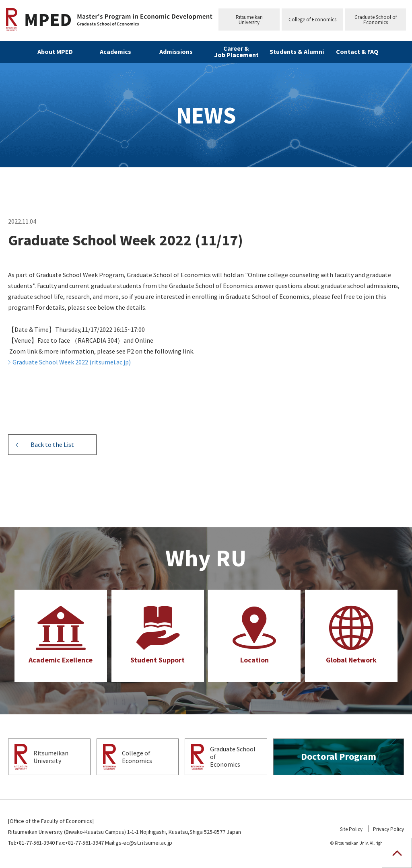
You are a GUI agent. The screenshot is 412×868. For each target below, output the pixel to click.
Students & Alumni (297, 51)
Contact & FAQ (357, 51)
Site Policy (351, 829)
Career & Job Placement (236, 51)
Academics (115, 51)
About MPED (55, 51)
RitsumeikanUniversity (249, 20)
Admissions (176, 51)
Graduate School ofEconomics (376, 20)
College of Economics (312, 20)
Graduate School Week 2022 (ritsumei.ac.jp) (72, 362)
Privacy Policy (388, 829)
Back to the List (52, 444)
